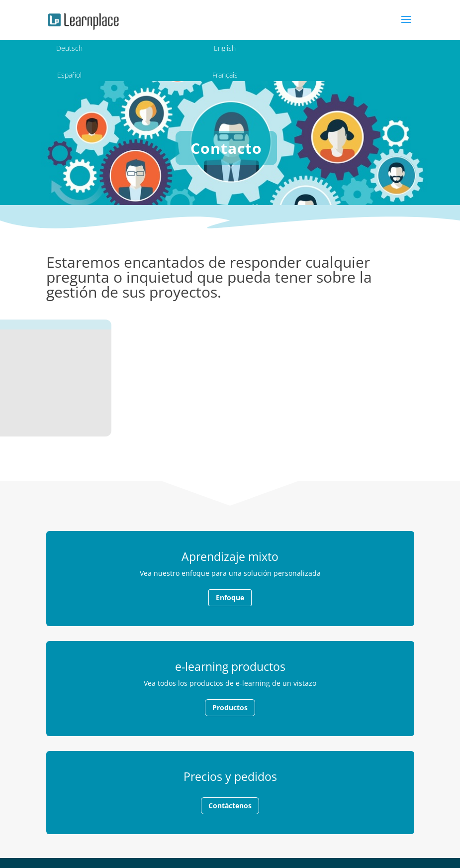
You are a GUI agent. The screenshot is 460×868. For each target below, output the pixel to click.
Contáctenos (230, 806)
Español (69, 75)
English (225, 48)
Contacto (226, 148)
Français (225, 75)
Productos (230, 707)
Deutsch (69, 48)
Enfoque (230, 597)
